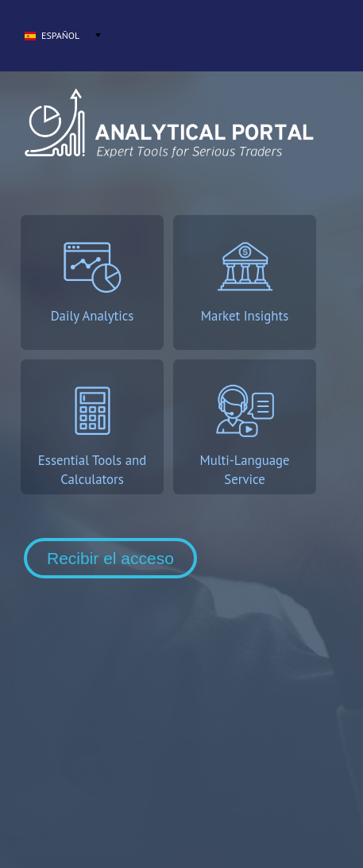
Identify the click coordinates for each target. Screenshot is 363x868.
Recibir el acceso (110, 558)
